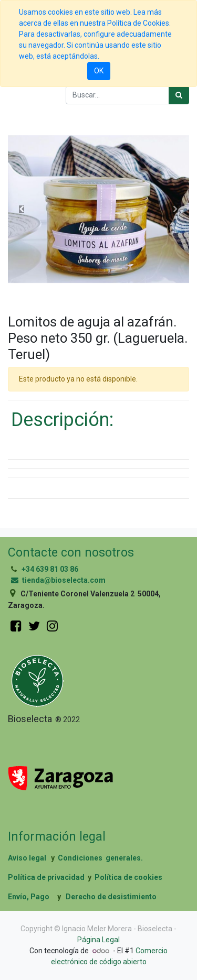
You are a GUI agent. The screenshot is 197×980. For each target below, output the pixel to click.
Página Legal (98, 940)
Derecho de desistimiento (111, 897)
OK (99, 71)
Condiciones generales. (100, 858)
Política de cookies (128, 877)
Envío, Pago (29, 897)
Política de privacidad (46, 877)
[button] (22, 209)
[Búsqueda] (179, 95)
